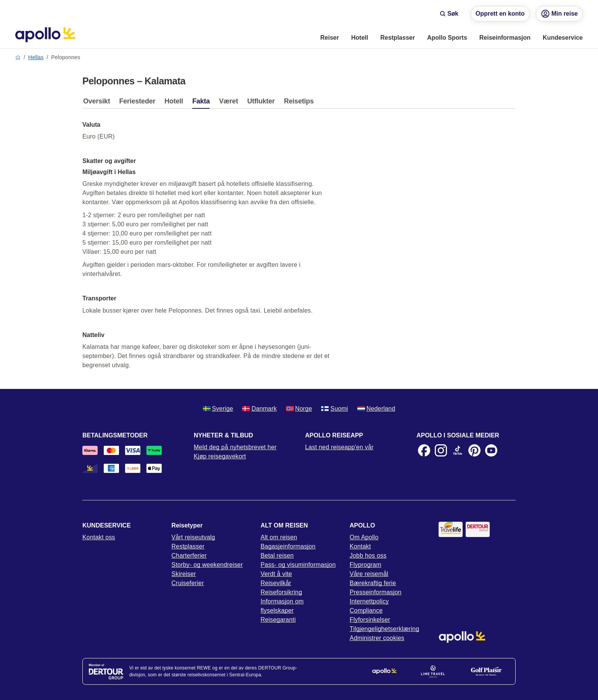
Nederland (376, 409)
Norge (299, 409)
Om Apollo (364, 537)
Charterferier (189, 556)
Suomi (334, 409)
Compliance (366, 610)
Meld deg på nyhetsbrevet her (235, 447)
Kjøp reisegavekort (220, 456)
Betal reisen (277, 556)
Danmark (259, 409)
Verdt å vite (276, 574)
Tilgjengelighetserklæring (384, 629)
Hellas (36, 57)
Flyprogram (366, 565)
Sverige (218, 409)
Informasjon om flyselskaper (282, 606)
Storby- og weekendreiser (207, 565)
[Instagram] (441, 450)
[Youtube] (491, 450)
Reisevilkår (276, 583)
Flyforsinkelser (370, 620)
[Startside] (45, 35)
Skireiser (184, 574)
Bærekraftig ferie (373, 583)
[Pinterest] (474, 450)
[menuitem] (330, 38)
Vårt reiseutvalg (193, 537)
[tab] (98, 103)
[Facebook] (424, 450)
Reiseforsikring (281, 592)
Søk (449, 14)
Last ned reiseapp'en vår (339, 447)
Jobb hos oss (368, 556)
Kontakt (360, 546)
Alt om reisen (279, 537)
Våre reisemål (369, 574)
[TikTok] (458, 450)
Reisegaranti (278, 620)
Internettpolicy (369, 601)
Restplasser (188, 546)
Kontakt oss (99, 537)
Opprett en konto (500, 14)
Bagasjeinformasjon (288, 546)
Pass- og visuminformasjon (298, 565)
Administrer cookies (377, 638)
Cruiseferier (188, 583)
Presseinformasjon (376, 592)
